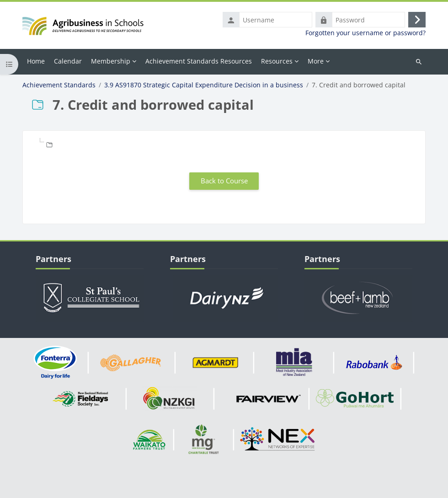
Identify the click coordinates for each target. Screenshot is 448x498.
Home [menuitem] (36, 61)
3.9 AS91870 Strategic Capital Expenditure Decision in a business (204, 85)
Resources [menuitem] (277, 61)
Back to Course (224, 181)
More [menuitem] (316, 61)
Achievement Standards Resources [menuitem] (199, 61)
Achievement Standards (59, 85)
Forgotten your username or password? (365, 33)
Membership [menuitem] (111, 61)
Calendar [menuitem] (68, 61)
